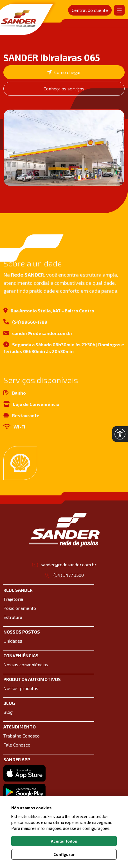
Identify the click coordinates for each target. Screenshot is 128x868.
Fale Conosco (17, 745)
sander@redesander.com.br (38, 335)
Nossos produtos (21, 688)
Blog (8, 712)
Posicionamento (20, 608)
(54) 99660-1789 (25, 324)
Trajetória (13, 599)
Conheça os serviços (64, 89)
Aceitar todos (64, 841)
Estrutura (13, 617)
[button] (120, 434)
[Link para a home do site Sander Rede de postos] (64, 530)
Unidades (13, 641)
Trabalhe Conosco (22, 736)
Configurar (64, 854)
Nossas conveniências (26, 664)
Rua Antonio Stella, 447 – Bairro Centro (49, 313)
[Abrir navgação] (119, 10)
